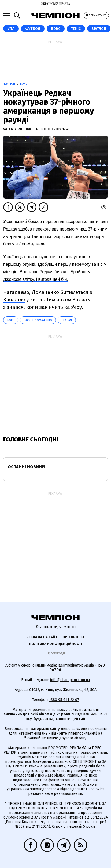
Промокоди (56, 653)
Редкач (67, 320)
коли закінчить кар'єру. (55, 307)
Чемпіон (10, 84)
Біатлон (99, 29)
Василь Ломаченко (38, 320)
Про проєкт (74, 637)
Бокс (56, 29)
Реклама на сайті (42, 637)
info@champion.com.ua (70, 680)
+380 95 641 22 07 (64, 700)
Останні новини (26, 467)
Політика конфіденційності (56, 644)
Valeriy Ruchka (18, 129)
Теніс (76, 29)
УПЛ (11, 29)
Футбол (33, 29)
